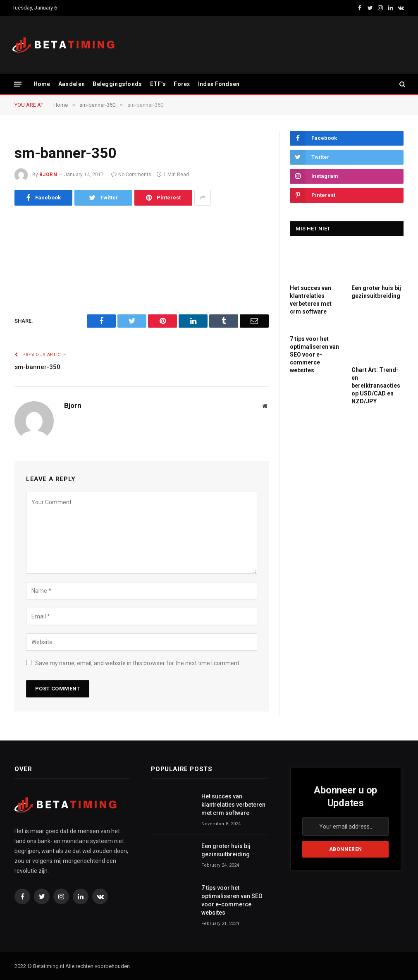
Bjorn (48, 175)
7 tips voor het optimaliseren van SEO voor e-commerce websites (314, 355)
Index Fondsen (219, 84)
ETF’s (158, 84)
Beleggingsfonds (117, 84)
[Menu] (18, 84)
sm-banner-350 (37, 367)
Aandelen (72, 84)
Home (42, 84)
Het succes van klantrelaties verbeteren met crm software (311, 300)
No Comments (131, 175)
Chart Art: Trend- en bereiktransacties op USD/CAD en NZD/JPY (376, 386)
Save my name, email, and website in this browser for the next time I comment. (138, 663)
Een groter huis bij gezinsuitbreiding (376, 292)
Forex (182, 84)
